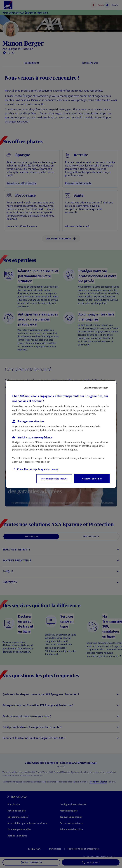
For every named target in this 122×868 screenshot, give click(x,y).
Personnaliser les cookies (54, 479)
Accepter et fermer (92, 479)
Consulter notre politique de (38, 469)
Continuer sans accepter (96, 388)
